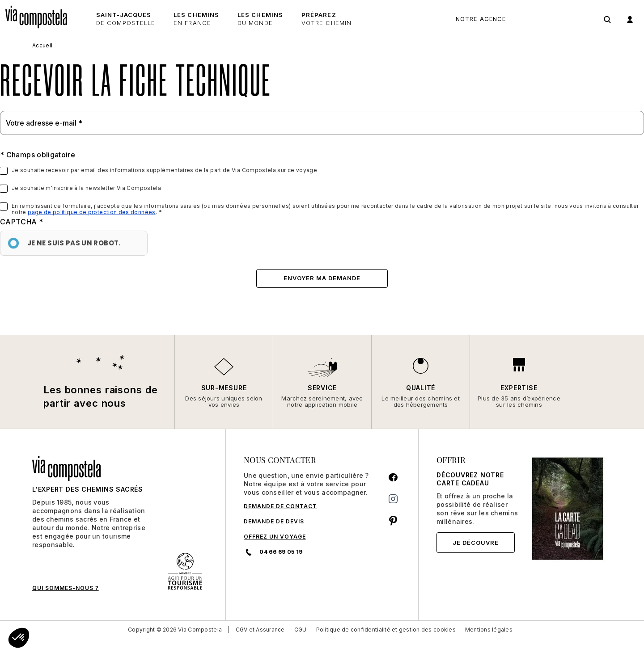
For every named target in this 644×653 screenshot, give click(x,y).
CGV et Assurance (260, 630)
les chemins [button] (260, 19)
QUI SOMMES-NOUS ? (66, 588)
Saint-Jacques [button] (126, 19)
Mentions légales (489, 630)
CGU (301, 630)
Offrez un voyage (275, 537)
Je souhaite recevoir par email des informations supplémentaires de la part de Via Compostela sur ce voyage (164, 170)
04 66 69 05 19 (554, 19)
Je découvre (476, 543)
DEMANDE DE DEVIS (274, 521)
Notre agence (481, 19)
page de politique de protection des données (91, 212)
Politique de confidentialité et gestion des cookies (386, 630)
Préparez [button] (326, 19)
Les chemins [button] (196, 19)
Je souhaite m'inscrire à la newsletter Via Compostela (86, 188)
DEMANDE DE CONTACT (280, 506)
